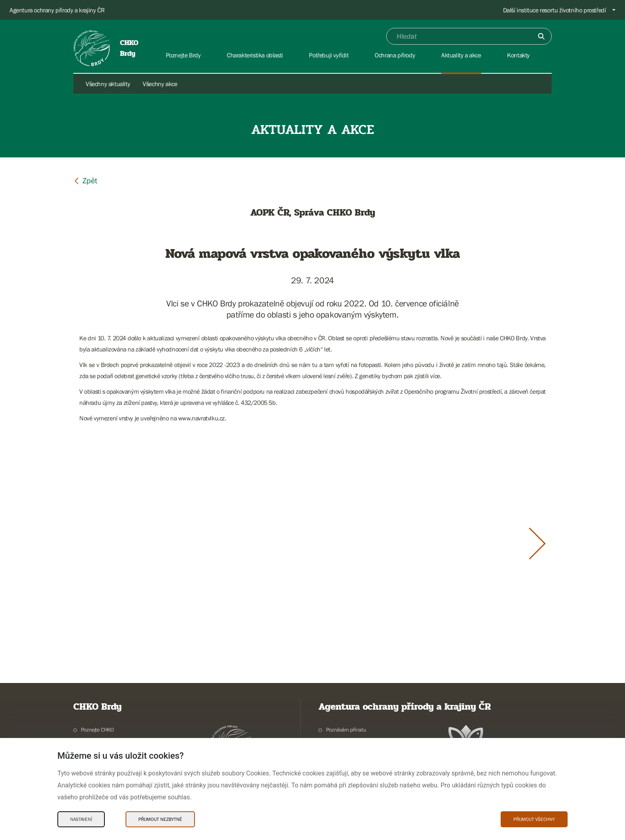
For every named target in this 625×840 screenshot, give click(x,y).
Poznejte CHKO (97, 730)
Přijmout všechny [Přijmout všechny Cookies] (534, 819)
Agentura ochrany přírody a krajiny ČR (57, 10)
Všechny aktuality (108, 84)
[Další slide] (537, 544)
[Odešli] (541, 36)
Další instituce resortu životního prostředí (555, 10)
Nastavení (81, 819)
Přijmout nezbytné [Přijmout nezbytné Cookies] (160, 819)
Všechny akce (160, 84)
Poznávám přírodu (346, 730)
